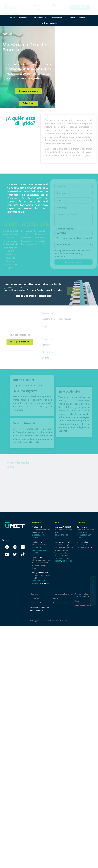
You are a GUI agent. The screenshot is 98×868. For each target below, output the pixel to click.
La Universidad (35, 598)
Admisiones (34, 594)
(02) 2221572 (59, 535)
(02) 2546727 (59, 558)
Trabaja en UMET (36, 603)
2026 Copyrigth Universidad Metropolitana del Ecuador (49, 621)
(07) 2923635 (82, 535)
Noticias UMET (58, 598)
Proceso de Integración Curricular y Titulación (84, 595)
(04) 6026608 (37, 550)
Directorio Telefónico (83, 606)
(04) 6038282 (37, 535)
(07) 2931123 (82, 548)
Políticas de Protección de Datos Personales (39, 609)
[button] (38, 5)
